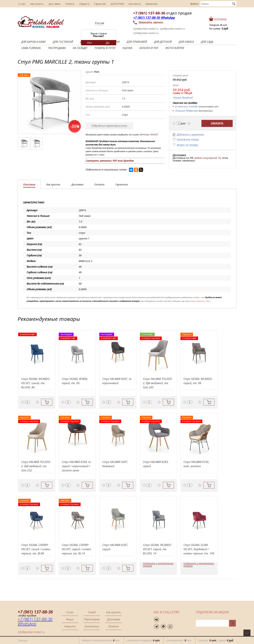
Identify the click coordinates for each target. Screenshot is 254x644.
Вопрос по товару (187, 145)
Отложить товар (188, 140)
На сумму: (219, 28)
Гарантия (96, 4)
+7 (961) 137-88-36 (149, 13)
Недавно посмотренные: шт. (101, 640)
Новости (70, 626)
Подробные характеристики (109, 126)
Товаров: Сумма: (216, 640)
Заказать (217, 123)
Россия (99, 23)
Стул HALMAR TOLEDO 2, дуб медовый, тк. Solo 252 (36, 466)
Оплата (67, 4)
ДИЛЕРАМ (113, 4)
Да (108, 43)
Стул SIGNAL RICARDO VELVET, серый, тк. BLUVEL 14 (157, 549)
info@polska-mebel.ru (146, 29)
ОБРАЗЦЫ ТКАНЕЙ (149, 135)
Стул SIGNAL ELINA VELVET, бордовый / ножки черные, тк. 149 (199, 549)
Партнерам (92, 619)
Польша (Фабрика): (187, 111)
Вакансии (146, 4)
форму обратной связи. (201, 301)
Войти (194, 4)
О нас (21, 4)
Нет (90, 43)
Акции (70, 619)
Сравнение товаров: (143, 640)
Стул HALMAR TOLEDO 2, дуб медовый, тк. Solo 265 (157, 383)
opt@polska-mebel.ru (173, 29)
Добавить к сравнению (190, 135)
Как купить (36, 4)
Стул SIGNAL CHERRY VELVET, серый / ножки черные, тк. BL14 (76, 549)
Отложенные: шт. (179, 640)
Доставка (53, 4)
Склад (92, 612)
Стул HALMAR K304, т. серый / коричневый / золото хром (77, 466)
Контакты (130, 4)
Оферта (81, 4)
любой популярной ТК (207, 158)
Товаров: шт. (218, 25)
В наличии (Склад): (187, 106)
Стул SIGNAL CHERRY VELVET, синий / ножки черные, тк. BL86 (36, 549)
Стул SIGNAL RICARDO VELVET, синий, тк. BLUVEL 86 (35, 383)
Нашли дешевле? (183, 98)
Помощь (23, 640)
